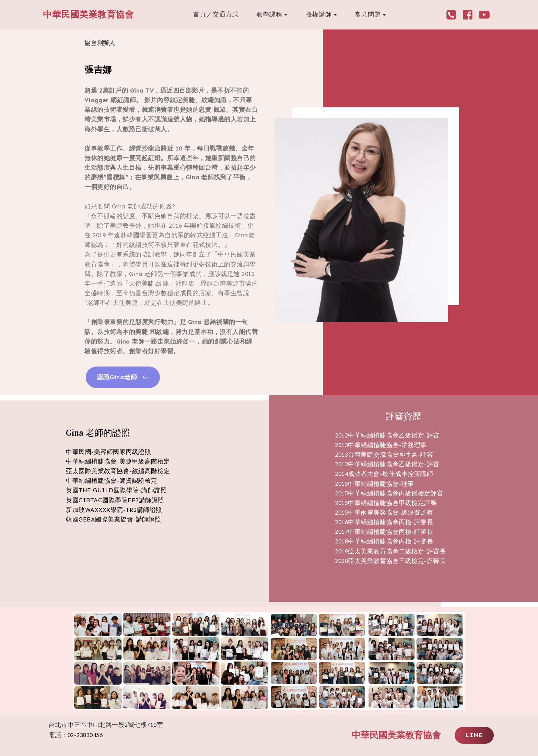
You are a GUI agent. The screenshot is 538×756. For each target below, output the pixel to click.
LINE (474, 735)
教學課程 (269, 14)
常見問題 (368, 14)
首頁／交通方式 (216, 14)
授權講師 (319, 14)
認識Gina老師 (123, 377)
